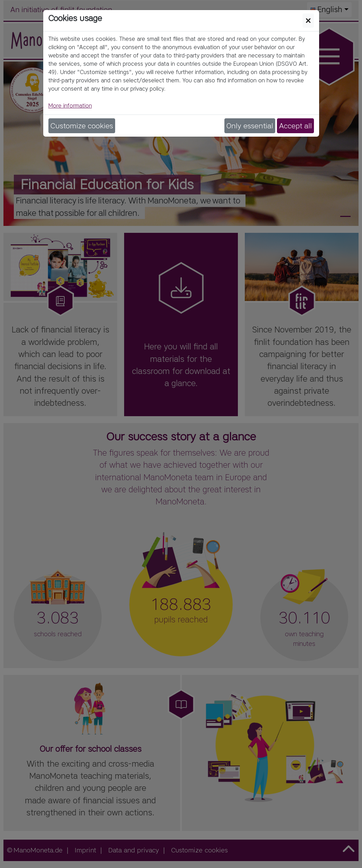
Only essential (250, 126)
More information (70, 106)
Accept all (295, 126)
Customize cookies (82, 126)
